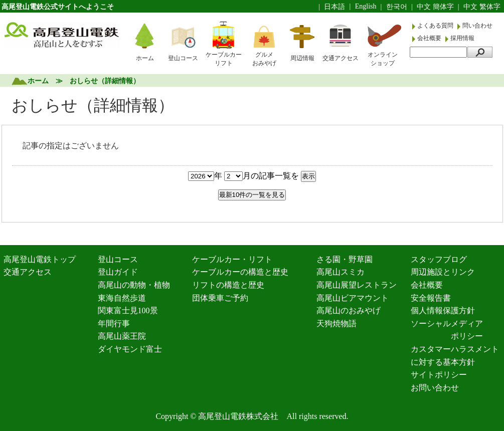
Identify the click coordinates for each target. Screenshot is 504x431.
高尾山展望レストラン (357, 285)
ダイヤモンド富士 (130, 349)
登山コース (183, 58)
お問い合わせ (435, 388)
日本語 (334, 7)
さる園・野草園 (345, 259)
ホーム (145, 58)
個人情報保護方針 (443, 310)
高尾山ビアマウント (353, 298)
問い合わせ (477, 26)
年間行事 (114, 324)
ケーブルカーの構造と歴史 (240, 272)
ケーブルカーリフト (224, 59)
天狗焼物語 (337, 324)
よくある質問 (436, 26)
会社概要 (430, 38)
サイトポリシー (439, 375)
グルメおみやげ (264, 59)
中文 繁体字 (482, 7)
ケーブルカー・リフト (232, 259)
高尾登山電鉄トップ (40, 259)
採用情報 (462, 38)
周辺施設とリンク (443, 272)
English (366, 6)
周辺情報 (302, 58)
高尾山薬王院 (122, 336)
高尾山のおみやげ (349, 310)
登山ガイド (118, 272)
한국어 (397, 7)
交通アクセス (341, 58)
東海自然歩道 (122, 298)
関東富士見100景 (128, 310)
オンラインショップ (383, 59)
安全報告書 (431, 298)
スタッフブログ (439, 259)
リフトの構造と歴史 (228, 285)
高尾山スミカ (341, 272)
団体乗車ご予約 (220, 298)
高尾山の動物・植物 (134, 285)
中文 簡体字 (435, 7)
